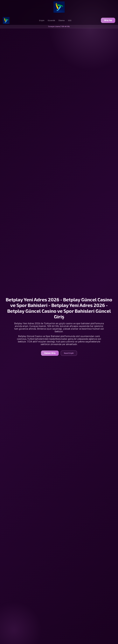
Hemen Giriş (50, 353)
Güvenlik (51, 20)
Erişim (42, 20)
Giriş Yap (108, 20)
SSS (70, 20)
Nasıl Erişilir (69, 353)
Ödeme (62, 20)
